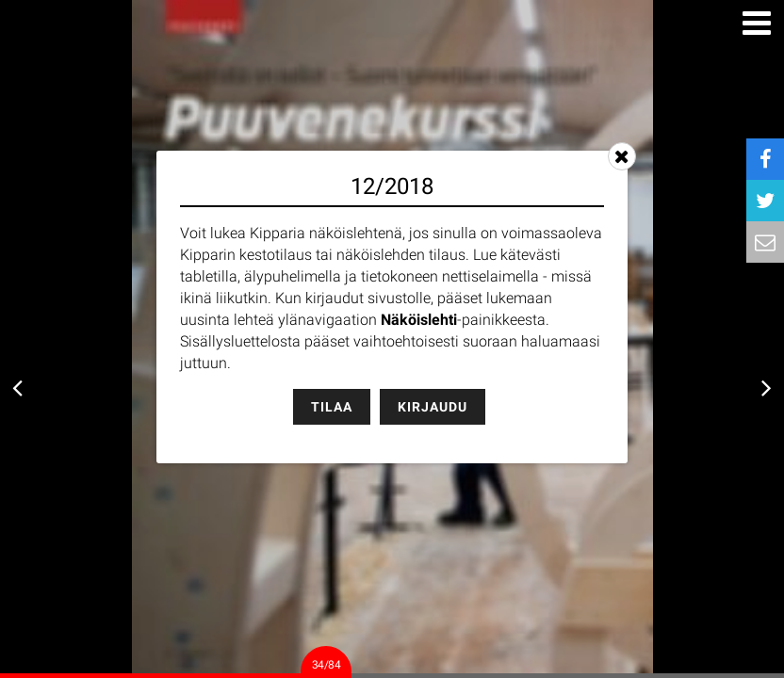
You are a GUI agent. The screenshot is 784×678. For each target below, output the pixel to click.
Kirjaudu (433, 407)
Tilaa (332, 407)
